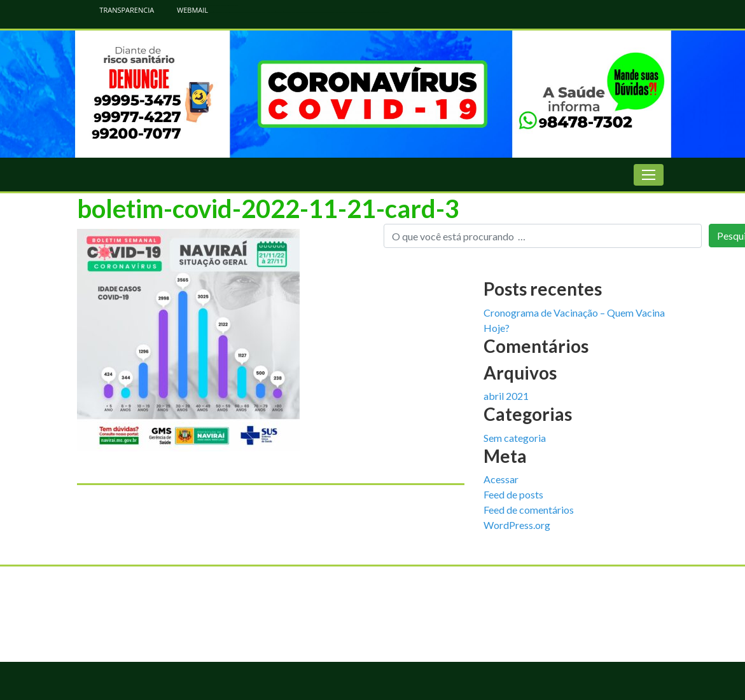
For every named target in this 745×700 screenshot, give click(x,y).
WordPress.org (517, 525)
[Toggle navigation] (649, 175)
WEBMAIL (186, 10)
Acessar (501, 479)
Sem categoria (515, 438)
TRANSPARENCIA (121, 10)
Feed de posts (513, 494)
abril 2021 (506, 396)
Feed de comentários (529, 510)
